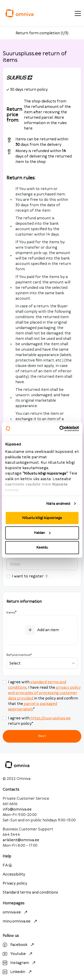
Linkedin (18, 972)
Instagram (20, 963)
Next (42, 736)
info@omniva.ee (17, 809)
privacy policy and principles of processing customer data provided (44, 693)
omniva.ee (16, 912)
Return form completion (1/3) (42, 33)
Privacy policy (15, 883)
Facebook (19, 945)
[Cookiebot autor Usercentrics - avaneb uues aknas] (60, 429)
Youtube (18, 954)
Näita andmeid (58, 504)
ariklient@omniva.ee (21, 840)
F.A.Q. (8, 865)
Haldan (42, 533)
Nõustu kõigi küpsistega (42, 518)
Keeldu (42, 548)
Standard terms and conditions (30, 892)
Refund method (19, 655)
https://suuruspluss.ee (50, 718)
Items (11, 613)
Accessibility (14, 874)
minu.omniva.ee (20, 921)
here (28, 128)
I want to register (30, 576)
